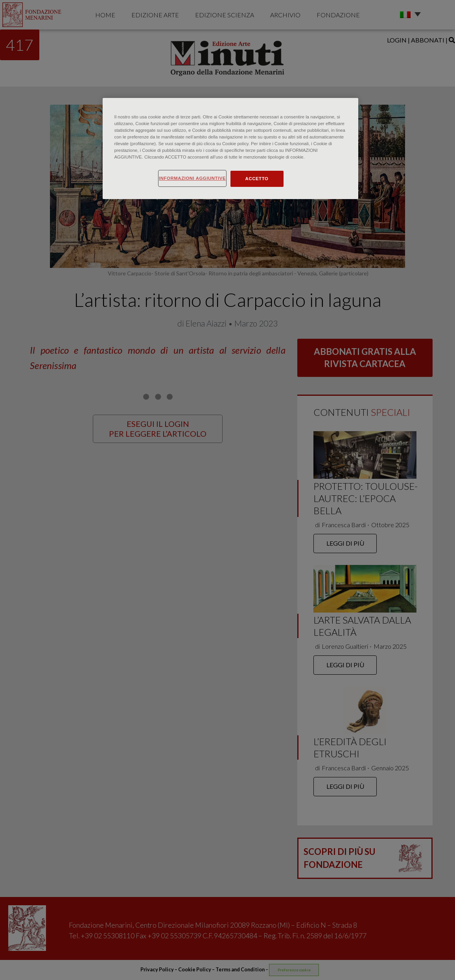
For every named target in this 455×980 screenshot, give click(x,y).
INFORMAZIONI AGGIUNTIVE (192, 178)
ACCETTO (257, 179)
